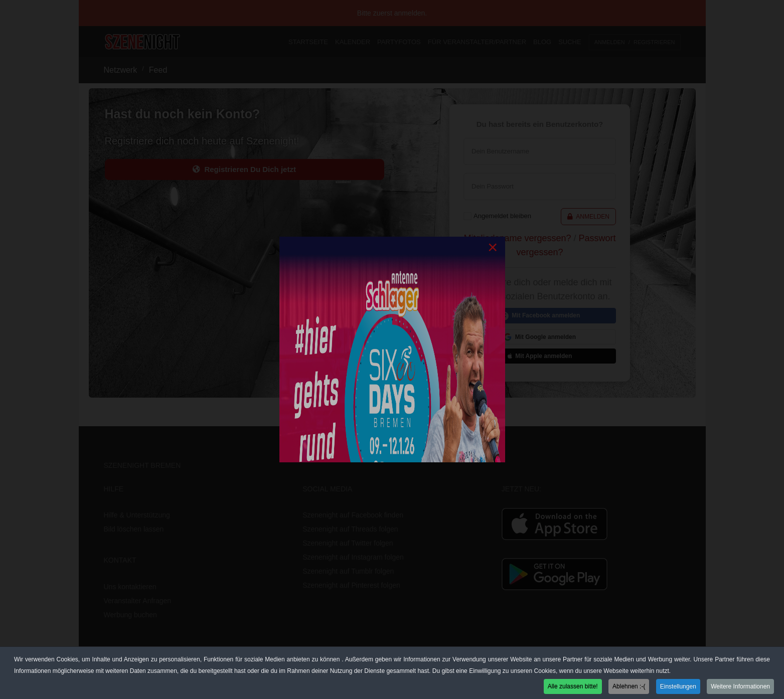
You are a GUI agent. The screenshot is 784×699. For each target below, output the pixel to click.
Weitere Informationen (740, 687)
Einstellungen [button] (678, 687)
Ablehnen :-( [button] (629, 687)
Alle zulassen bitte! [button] (573, 687)
